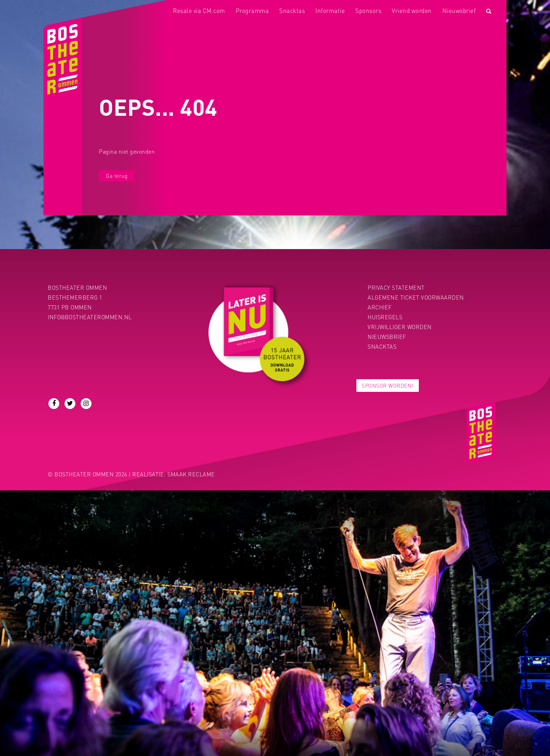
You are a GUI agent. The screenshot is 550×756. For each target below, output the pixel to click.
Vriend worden (412, 11)
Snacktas (292, 11)
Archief (380, 307)
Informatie (330, 11)
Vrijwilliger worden (400, 327)
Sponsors (368, 11)
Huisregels (385, 317)
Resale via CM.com (199, 11)
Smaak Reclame (191, 474)
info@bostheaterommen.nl (90, 317)
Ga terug (117, 176)
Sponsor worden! (388, 386)
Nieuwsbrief (459, 11)
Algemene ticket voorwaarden (416, 297)
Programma (252, 11)
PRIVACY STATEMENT (396, 287)
